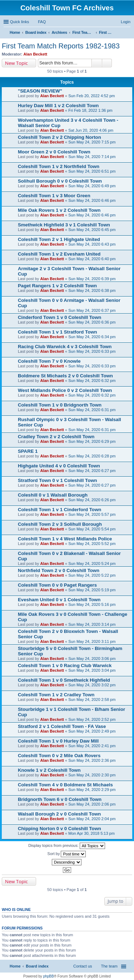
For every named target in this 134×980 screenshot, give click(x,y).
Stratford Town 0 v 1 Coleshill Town (58, 480)
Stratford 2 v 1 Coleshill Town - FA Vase (62, 726)
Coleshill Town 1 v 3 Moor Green (54, 196)
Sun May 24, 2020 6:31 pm (92, 410)
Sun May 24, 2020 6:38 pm (92, 290)
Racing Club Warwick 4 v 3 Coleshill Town (65, 347)
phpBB (49, 976)
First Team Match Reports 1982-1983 (61, 46)
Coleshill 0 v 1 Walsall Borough (53, 495)
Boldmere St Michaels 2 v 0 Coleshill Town (65, 376)
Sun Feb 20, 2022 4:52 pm (91, 96)
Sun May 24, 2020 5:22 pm (92, 575)
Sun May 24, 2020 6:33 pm (92, 351)
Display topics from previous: (67, 846)
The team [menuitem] (109, 966)
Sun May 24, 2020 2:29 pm (92, 790)
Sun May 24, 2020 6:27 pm (92, 471)
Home (15, 966)
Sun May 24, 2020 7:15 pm (92, 142)
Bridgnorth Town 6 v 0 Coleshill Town (60, 799)
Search (97, 63)
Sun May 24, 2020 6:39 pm (92, 279)
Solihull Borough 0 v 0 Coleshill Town (60, 181)
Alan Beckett (36, 54)
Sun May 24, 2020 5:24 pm (92, 564)
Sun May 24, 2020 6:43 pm (92, 244)
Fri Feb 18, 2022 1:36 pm (90, 110)
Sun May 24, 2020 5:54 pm (92, 529)
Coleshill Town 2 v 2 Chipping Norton (59, 137)
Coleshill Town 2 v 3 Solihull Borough (60, 524)
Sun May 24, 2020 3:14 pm (92, 624)
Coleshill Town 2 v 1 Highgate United (59, 239)
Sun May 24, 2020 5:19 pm (92, 590)
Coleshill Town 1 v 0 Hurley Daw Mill (58, 741)
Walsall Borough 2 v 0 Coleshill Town (59, 814)
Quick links (19, 22)
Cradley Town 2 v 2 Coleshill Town (56, 437)
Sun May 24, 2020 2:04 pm (92, 819)
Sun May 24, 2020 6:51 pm (92, 171)
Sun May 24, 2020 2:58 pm (92, 699)
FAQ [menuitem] (42, 22)
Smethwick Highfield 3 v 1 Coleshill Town (64, 225)
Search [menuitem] (128, 33)
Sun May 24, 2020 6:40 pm (92, 259)
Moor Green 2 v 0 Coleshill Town (54, 152)
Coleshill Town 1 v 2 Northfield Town (59, 166)
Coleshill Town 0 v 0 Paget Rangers (57, 585)
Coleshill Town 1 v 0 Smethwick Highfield (64, 680)
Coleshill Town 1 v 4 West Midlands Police (65, 539)
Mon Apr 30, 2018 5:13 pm (91, 833)
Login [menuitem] (126, 22)
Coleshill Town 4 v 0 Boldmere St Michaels (65, 785)
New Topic (16, 63)
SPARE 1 (28, 451)
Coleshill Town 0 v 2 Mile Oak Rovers (59, 756)
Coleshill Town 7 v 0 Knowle (49, 361)
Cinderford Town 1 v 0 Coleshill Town (59, 317)
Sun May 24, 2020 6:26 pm (92, 500)
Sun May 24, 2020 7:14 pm (92, 157)
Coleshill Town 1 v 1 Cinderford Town (59, 510)
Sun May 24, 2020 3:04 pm (92, 670)
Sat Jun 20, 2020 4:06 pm (91, 130)
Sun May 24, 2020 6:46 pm (92, 200)
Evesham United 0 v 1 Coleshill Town (59, 600)
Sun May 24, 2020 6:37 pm (92, 310)
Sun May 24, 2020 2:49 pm (92, 731)
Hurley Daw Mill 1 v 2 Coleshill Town (58, 106)
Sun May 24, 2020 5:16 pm (92, 604)
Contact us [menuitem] (83, 966)
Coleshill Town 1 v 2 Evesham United (59, 254)
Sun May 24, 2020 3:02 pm (92, 685)
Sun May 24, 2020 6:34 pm (92, 337)
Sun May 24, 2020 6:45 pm (92, 230)
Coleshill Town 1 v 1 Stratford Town (58, 332)
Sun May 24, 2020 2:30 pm (92, 775)
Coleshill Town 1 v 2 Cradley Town (56, 695)
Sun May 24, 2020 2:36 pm (92, 760)
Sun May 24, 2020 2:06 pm (92, 804)
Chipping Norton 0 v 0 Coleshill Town (59, 829)
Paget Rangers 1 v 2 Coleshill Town (57, 286)
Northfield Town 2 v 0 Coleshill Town (59, 570)
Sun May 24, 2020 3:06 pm (92, 659)
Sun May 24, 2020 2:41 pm (92, 746)
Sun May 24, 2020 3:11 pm (92, 641)
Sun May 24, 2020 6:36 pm (92, 322)
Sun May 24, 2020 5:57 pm (92, 514)
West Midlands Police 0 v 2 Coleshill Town (65, 390)
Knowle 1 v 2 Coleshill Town (49, 770)
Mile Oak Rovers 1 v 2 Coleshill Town (59, 210)
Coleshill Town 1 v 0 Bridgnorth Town (60, 405)
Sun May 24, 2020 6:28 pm (92, 456)
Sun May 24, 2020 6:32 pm (92, 381)
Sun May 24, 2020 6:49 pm (92, 186)
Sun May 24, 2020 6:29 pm (92, 441)
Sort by (67, 854)
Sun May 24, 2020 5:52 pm (92, 544)
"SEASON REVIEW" (40, 91)
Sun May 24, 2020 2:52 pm (92, 719)
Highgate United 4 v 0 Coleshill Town (59, 466)
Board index (37, 966)
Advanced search (107, 63)
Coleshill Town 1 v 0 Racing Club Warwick (65, 665)
